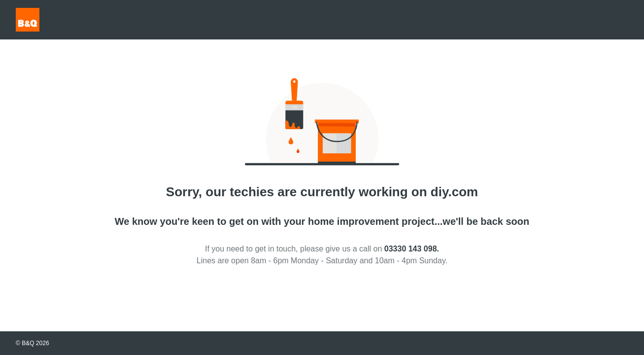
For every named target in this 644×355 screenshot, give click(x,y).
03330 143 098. (412, 249)
